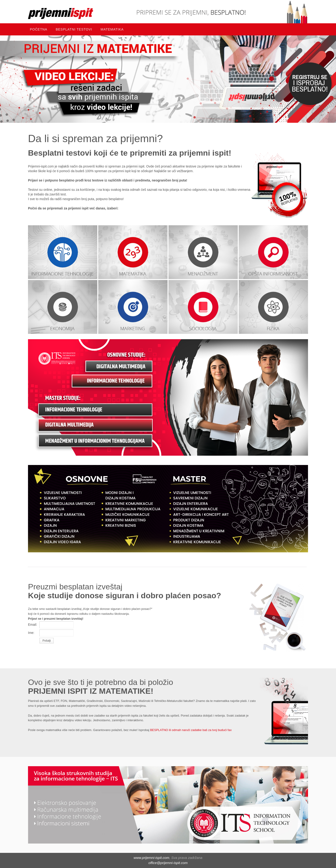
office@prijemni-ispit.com (168, 863)
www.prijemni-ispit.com (152, 858)
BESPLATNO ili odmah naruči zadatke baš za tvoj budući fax (191, 730)
